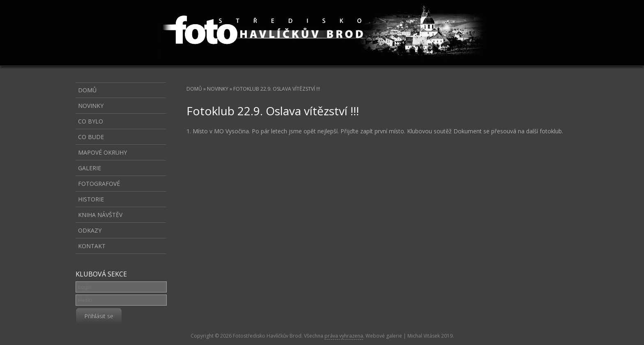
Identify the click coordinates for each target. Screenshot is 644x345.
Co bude (91, 137)
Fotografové (99, 184)
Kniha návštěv (100, 215)
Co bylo (91, 121)
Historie (91, 199)
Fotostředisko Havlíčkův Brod (267, 336)
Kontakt (92, 246)
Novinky (218, 89)
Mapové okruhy (102, 152)
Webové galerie (384, 336)
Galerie (90, 168)
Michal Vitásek (424, 336)
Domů (194, 89)
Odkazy (90, 230)
